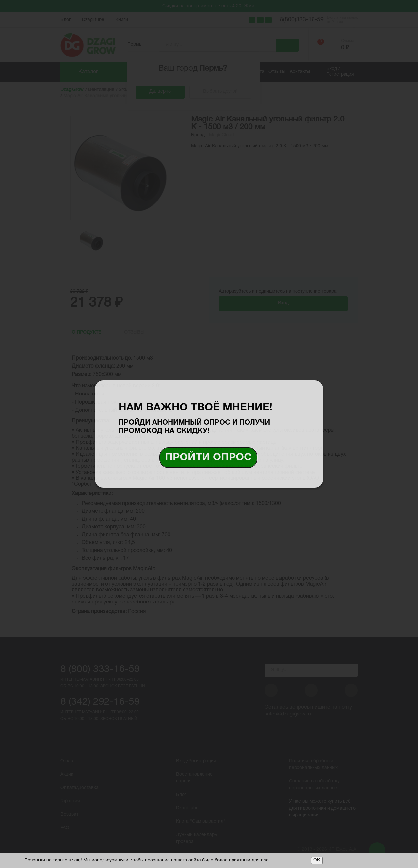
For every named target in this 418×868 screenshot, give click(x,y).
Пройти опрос (208, 458)
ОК (317, 860)
